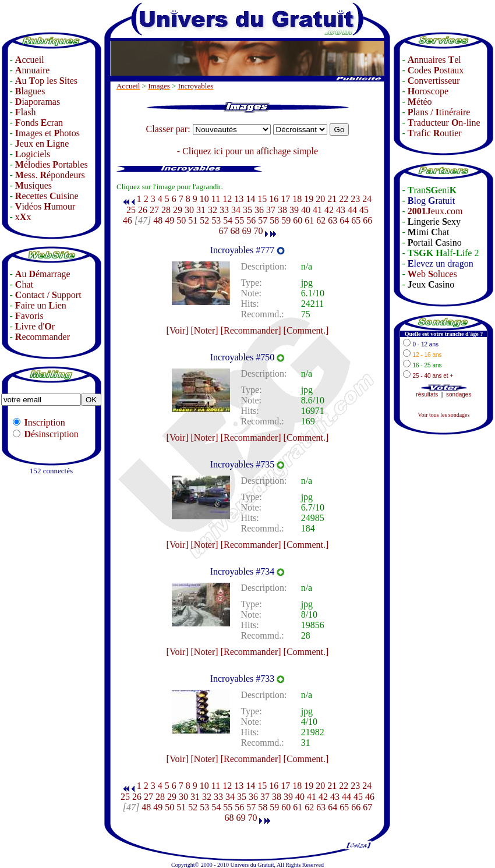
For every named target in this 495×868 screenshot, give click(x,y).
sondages (459, 394)
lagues (30, 91)
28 (166, 210)
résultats (427, 394)
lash (26, 112)
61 (309, 220)
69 (246, 231)
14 (250, 199)
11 (216, 199)
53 (216, 220)
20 (320, 199)
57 (263, 220)
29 (178, 210)
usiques (33, 185)
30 (189, 210)
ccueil (30, 60)
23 (355, 199)
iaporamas (38, 102)
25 (131, 210)
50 (181, 220)
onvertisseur (434, 81)
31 (201, 210)
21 (332, 199)
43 (341, 210)
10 (204, 199)
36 (259, 210)
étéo (420, 102)
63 (333, 220)
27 (154, 210)
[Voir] (178, 330)
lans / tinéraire (439, 112)
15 (262, 199)
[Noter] (205, 330)
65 (356, 220)
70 (258, 231)
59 (286, 220)
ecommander (43, 337)
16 (274, 199)
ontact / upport (48, 295)
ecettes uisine (47, 196)
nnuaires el (434, 60)
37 (271, 210)
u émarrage (43, 274)
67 (223, 231)
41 (317, 210)
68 (235, 231)
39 (294, 210)
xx (23, 217)
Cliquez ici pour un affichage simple (250, 151)
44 (352, 210)
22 (344, 199)
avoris (29, 316)
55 (239, 220)
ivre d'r (35, 326)
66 (367, 220)
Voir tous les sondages (443, 415)
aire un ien (41, 305)
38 (282, 210)
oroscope (428, 91)
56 (251, 220)
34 (236, 210)
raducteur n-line (444, 123)
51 (193, 220)
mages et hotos (47, 133)
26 (143, 210)
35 (248, 210)
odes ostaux (436, 70)
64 (344, 220)
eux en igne (42, 144)
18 (297, 199)
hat (24, 284)
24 (367, 199)
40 (306, 210)
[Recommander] (251, 330)
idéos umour (45, 206)
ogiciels (33, 154)
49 (169, 220)
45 (364, 210)
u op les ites (46, 81)
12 (227, 199)
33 (224, 210)
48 (158, 220)
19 (309, 199)
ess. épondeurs (50, 175)
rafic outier (435, 133)
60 (298, 220)
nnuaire (33, 70)
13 (239, 199)
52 (204, 220)
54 (228, 220)
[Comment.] (306, 330)
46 (128, 220)
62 (321, 220)
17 (285, 199)
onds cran (39, 123)
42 (329, 210)
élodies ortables (52, 164)
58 (274, 220)
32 (213, 210)
